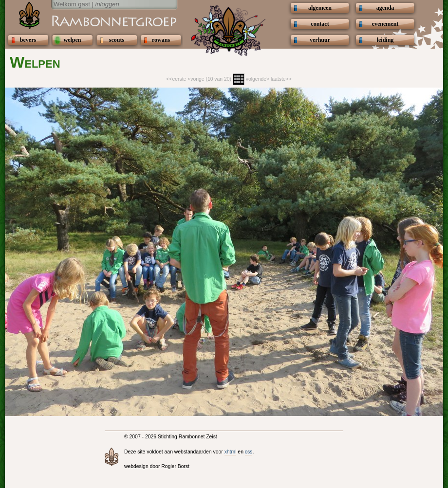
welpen (73, 40)
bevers (28, 40)
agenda (385, 8)
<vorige (196, 79)
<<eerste (176, 79)
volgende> (258, 79)
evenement (385, 24)
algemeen (320, 8)
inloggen (107, 4)
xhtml (231, 452)
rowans (161, 40)
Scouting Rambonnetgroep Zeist (90, 20)
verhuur (320, 40)
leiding (385, 40)
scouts (117, 40)
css (249, 452)
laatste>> (281, 79)
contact (320, 24)
